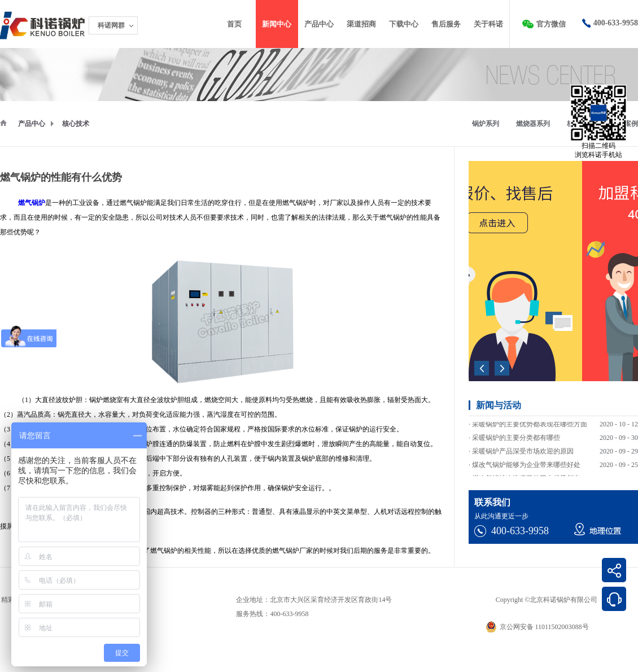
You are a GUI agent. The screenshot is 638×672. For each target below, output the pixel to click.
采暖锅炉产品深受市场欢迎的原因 (523, 456)
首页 (234, 24)
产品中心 (32, 124)
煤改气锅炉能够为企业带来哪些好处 (526, 469)
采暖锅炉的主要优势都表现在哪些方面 (530, 429)
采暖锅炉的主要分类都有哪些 (516, 442)
